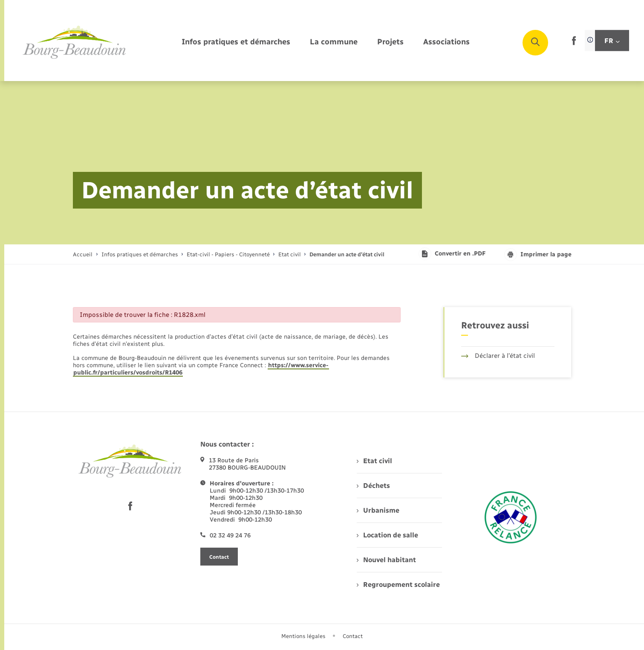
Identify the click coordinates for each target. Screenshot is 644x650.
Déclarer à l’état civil (498, 356)
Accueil (83, 254)
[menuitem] (236, 42)
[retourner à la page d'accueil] (75, 43)
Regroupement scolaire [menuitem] (398, 585)
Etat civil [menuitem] (374, 461)
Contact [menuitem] (353, 636)
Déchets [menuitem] (373, 486)
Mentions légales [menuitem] (303, 636)
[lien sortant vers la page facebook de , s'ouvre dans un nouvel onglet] (574, 43)
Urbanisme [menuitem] (378, 510)
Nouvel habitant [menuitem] (386, 560)
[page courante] (347, 254)
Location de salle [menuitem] (387, 535)
